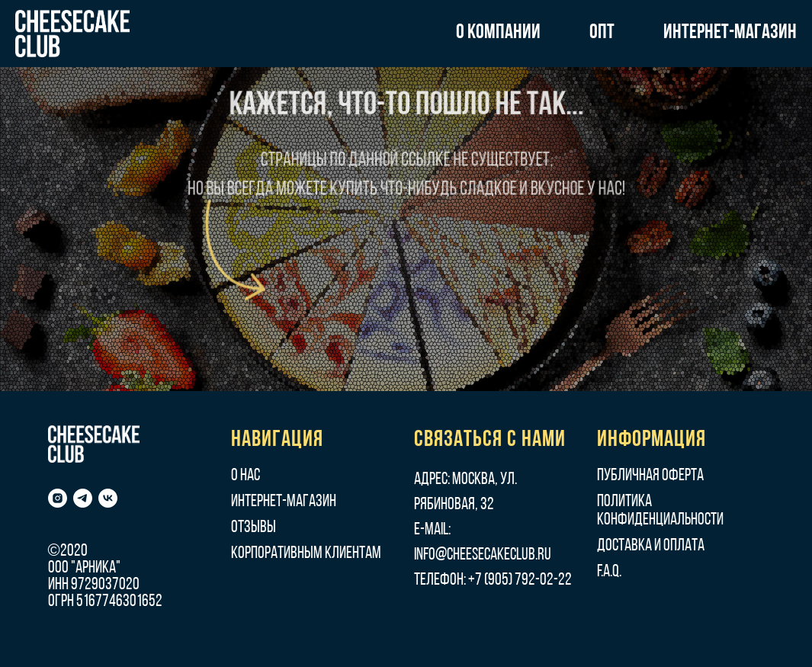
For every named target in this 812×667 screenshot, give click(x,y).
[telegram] (83, 498)
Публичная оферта (650, 476)
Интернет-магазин (284, 502)
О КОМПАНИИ (498, 33)
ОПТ (602, 33)
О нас (246, 476)
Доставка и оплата (651, 546)
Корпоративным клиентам (306, 554)
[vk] (108, 498)
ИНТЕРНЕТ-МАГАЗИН (730, 33)
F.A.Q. (609, 572)
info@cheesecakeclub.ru (483, 555)
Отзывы (254, 528)
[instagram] (58, 498)
